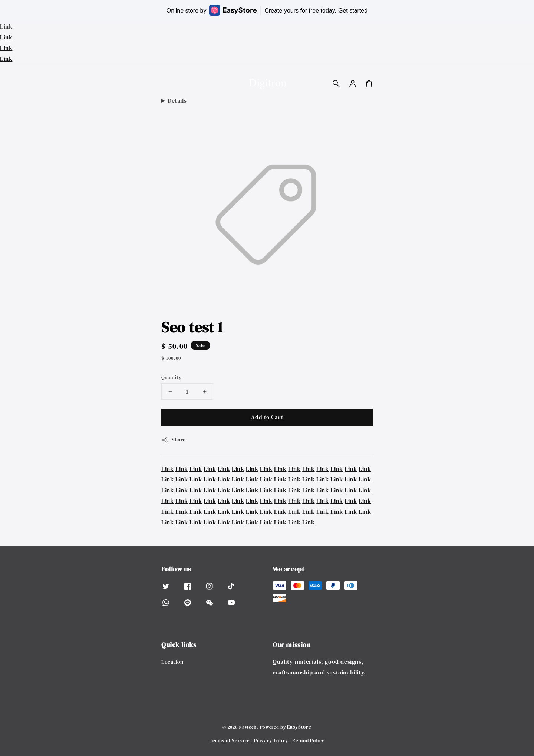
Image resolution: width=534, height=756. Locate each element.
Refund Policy (308, 741)
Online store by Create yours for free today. (267, 10)
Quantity (171, 377)
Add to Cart (267, 417)
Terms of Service (230, 741)
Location (172, 662)
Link (6, 37)
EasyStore (299, 727)
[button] (336, 84)
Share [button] (174, 440)
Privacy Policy (271, 741)
